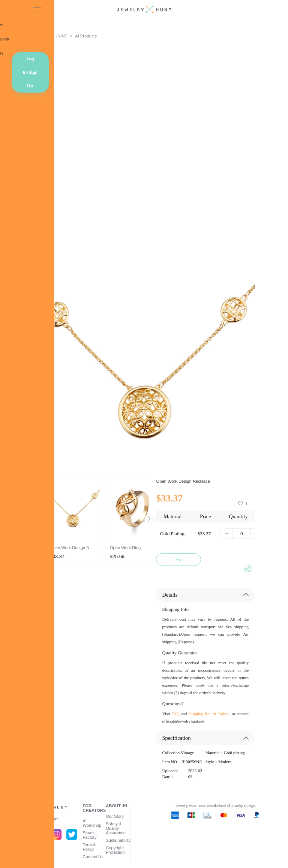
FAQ (176, 714)
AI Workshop (92, 823)
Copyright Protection (115, 850)
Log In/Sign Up (30, 72)
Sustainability (118, 840)
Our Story (115, 816)
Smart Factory (89, 835)
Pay (179, 560)
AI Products (86, 36)
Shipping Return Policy (208, 714)
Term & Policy (89, 847)
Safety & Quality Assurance (116, 828)
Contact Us (93, 857)
